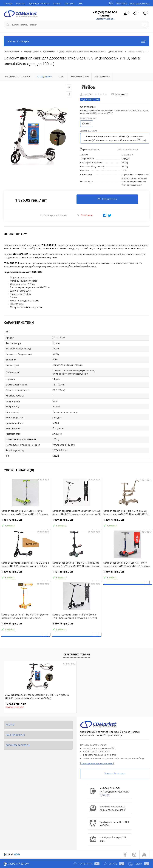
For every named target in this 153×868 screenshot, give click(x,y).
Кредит (57, 4)
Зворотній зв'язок (115, 774)
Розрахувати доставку (54, 215)
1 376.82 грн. (15, 704)
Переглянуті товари (77, 655)
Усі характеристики (128, 149)
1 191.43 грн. (76, 573)
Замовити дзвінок (105, 19)
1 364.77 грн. (25, 521)
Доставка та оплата (39, 4)
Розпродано (85, 215)
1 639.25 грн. (76, 521)
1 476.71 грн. (128, 521)
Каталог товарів (76, 41)
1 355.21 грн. (128, 573)
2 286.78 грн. (76, 625)
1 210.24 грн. (25, 625)
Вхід (111, 3)
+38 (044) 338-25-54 (105, 12)
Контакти (69, 4)
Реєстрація (122, 3)
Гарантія (21, 4)
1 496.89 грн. (25, 573)
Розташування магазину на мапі (97, 763)
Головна (8, 4)
